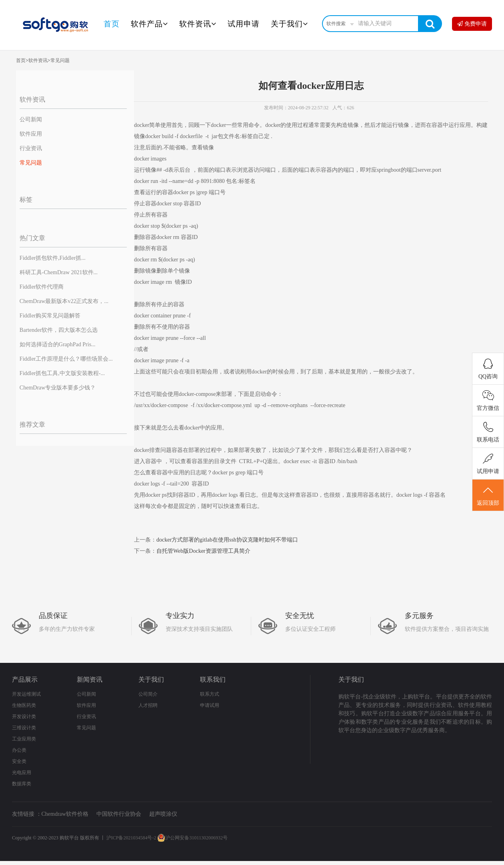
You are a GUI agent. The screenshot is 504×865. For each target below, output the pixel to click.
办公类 (19, 750)
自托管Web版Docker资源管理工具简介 (203, 551)
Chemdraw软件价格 (65, 814)
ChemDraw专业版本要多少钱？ (58, 388)
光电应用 (22, 773)
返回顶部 (488, 496)
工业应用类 (24, 739)
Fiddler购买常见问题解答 (50, 316)
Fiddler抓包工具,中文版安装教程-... (62, 373)
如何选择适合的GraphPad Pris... (58, 344)
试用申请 (244, 24)
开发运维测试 (26, 694)
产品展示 (25, 679)
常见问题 (60, 60)
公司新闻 (31, 119)
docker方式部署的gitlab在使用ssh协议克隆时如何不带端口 (227, 540)
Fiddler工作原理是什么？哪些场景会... (66, 359)
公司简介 (148, 694)
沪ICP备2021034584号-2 (131, 838)
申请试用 (210, 705)
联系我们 (213, 679)
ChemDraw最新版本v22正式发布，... (64, 301)
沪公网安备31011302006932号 (192, 838)
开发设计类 (24, 716)
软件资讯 (198, 24)
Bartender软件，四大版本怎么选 (59, 330)
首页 (112, 24)
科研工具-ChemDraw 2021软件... (59, 272)
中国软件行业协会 (119, 814)
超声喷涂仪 (163, 814)
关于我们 (289, 24)
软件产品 (149, 24)
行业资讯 (31, 148)
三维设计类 (24, 728)
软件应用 (31, 134)
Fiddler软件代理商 (42, 287)
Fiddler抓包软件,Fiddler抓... (53, 258)
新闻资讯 (90, 679)
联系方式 (210, 694)
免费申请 (472, 24)
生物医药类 (24, 705)
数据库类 (22, 784)
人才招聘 (148, 705)
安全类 (19, 761)
